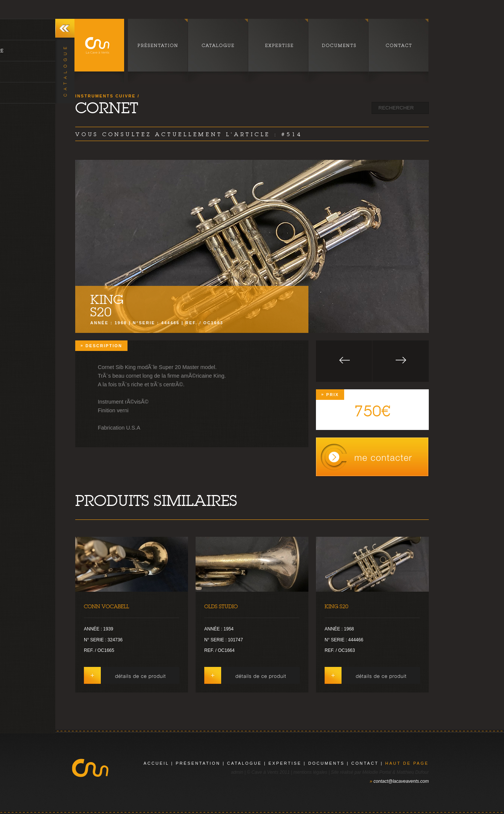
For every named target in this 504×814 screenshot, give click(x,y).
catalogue (244, 763)
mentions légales (310, 772)
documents (326, 763)
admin (237, 772)
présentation (198, 763)
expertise (285, 763)
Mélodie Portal (377, 772)
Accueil (156, 763)
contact (365, 763)
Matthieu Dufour (413, 772)
